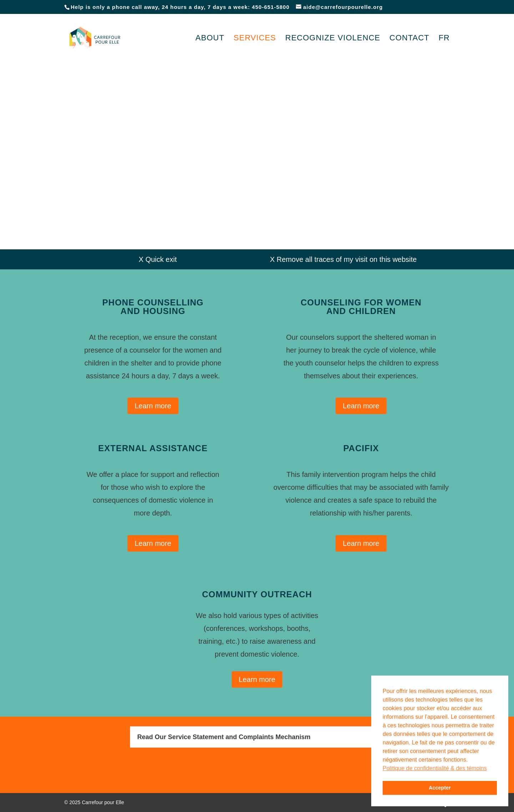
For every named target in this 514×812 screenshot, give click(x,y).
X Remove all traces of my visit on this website (343, 259)
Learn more (153, 406)
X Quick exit (158, 259)
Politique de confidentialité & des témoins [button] (435, 768)
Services (255, 39)
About (210, 39)
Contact (409, 39)
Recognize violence (333, 39)
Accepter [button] (440, 788)
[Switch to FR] (444, 49)
